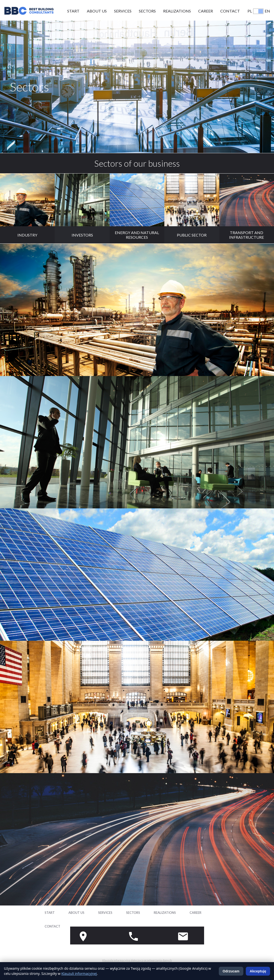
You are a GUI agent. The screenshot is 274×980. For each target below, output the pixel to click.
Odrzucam (231, 971)
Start (73, 11)
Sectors (147, 11)
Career (206, 11)
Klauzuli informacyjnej (79, 974)
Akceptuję (258, 971)
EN (267, 11)
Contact (230, 11)
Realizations (177, 11)
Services (123, 11)
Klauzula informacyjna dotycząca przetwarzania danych (137, 960)
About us (97, 11)
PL (250, 11)
